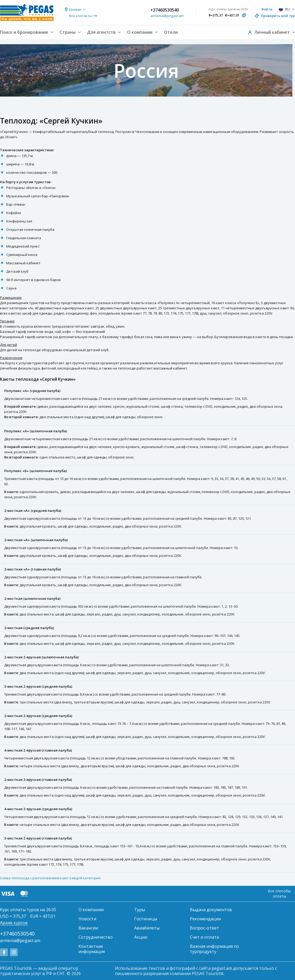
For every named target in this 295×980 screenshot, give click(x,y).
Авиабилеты (147, 928)
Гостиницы (146, 919)
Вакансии (88, 928)
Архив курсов (14, 923)
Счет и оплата (204, 937)
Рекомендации (205, 919)
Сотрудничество (96, 937)
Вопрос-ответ (204, 928)
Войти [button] (267, 9)
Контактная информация (92, 949)
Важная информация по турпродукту (214, 949)
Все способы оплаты (279, 894)
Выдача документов (211, 910)
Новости (87, 919)
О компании (91, 910)
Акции (141, 937)
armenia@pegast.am (167, 16)
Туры (140, 910)
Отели (171, 32)
